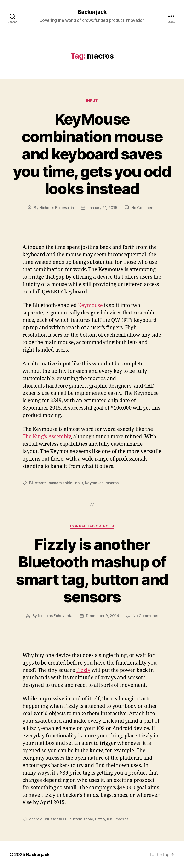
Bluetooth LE (56, 819)
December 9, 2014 (103, 616)
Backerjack (92, 12)
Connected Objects (92, 526)
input (79, 483)
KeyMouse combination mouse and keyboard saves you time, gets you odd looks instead (92, 154)
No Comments (144, 208)
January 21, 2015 (102, 208)
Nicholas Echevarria (57, 208)
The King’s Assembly (47, 437)
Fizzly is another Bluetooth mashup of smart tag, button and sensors (92, 571)
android (36, 819)
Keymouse (90, 305)
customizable (60, 483)
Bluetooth (38, 483)
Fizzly (83, 670)
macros (112, 483)
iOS (110, 819)
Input (92, 101)
